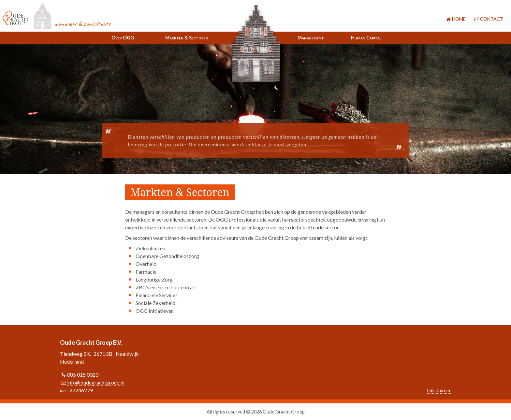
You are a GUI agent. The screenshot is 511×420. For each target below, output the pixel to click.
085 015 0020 (83, 375)
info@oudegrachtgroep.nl (96, 382)
